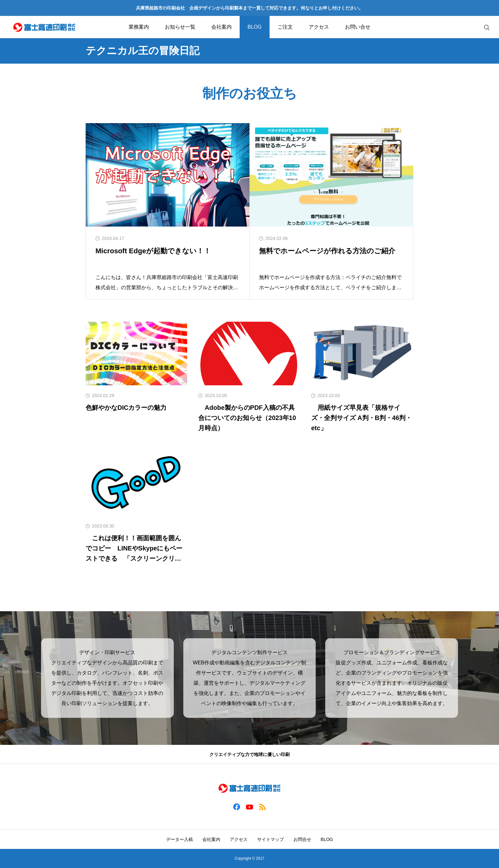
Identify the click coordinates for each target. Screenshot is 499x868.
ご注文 (285, 27)
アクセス (319, 27)
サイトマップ (271, 839)
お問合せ (302, 839)
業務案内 (139, 27)
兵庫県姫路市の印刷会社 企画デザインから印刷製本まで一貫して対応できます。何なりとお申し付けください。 (250, 8)
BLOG (255, 27)
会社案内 (221, 27)
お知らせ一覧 (180, 27)
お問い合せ (358, 27)
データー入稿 (179, 839)
